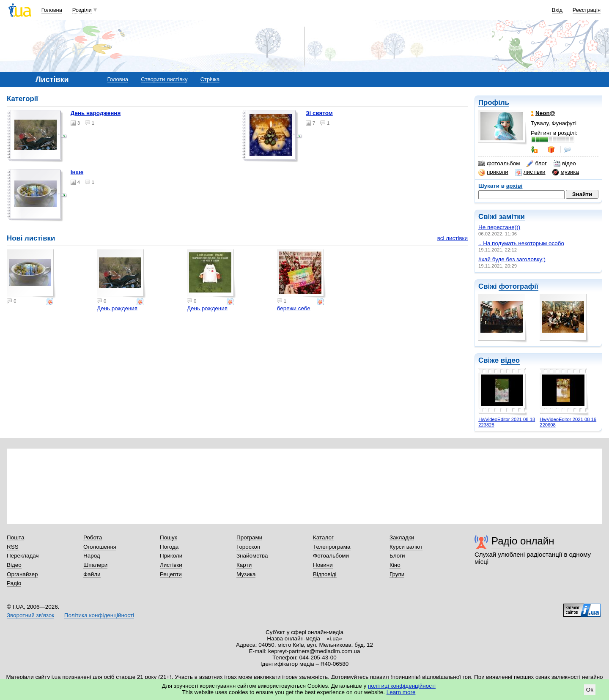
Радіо (14, 583)
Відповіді (325, 574)
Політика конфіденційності (99, 615)
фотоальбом (499, 164)
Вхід (557, 10)
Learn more (401, 692)
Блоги (397, 556)
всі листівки (453, 238)
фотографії (518, 286)
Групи (397, 574)
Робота (93, 537)
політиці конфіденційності (402, 686)
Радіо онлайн (523, 541)
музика (566, 172)
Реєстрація (587, 10)
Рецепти (171, 574)
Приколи (171, 556)
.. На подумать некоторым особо (521, 243)
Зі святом (319, 113)
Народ (92, 556)
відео (565, 164)
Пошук (169, 537)
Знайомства (252, 556)
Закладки (402, 537)
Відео (14, 565)
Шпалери (95, 565)
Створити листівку (164, 79)
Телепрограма (332, 547)
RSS (13, 547)
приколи (493, 172)
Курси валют (406, 547)
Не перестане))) (499, 227)
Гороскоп (248, 547)
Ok (590, 690)
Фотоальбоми (331, 556)
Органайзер (22, 574)
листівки (530, 172)
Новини (323, 565)
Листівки (171, 565)
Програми (249, 537)
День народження (96, 113)
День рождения (117, 308)
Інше (77, 172)
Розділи (82, 10)
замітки (512, 217)
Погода (169, 547)
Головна (52, 10)
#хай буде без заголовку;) (512, 259)
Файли (92, 574)
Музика (246, 574)
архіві (514, 186)
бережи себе (294, 308)
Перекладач (23, 556)
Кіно (395, 565)
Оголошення (100, 547)
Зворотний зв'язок (30, 615)
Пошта (15, 537)
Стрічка (210, 79)
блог (536, 164)
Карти (244, 565)
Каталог (323, 537)
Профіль (494, 103)
